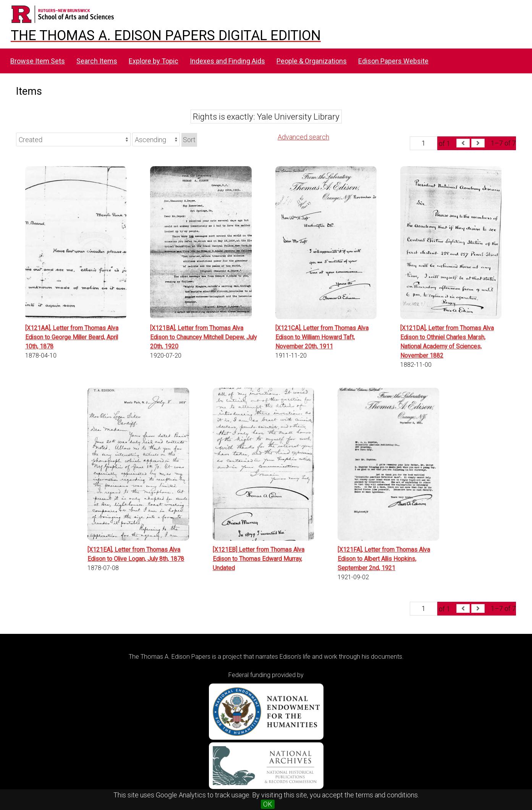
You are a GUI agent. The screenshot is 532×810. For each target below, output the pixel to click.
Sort (189, 140)
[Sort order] (156, 139)
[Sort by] (73, 139)
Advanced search (303, 137)
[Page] (424, 143)
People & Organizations (312, 61)
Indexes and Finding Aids (227, 61)
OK (268, 804)
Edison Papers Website (393, 61)
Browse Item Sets (38, 61)
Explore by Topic (154, 61)
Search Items (97, 61)
